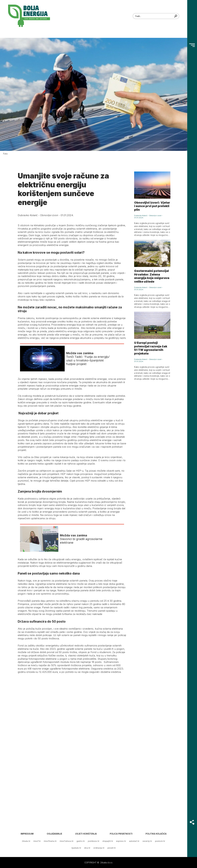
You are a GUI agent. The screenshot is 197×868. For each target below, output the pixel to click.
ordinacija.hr (99, 848)
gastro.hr (81, 841)
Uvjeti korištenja (86, 834)
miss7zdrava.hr (67, 841)
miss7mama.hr (50, 841)
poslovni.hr (160, 841)
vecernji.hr (147, 841)
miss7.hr (37, 841)
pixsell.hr (112, 848)
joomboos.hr (94, 841)
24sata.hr (26, 841)
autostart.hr (134, 841)
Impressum (27, 834)
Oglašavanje (54, 834)
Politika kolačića (156, 834)
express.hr (121, 841)
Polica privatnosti (121, 834)
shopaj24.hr (108, 841)
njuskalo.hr (76, 848)
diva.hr (87, 848)
